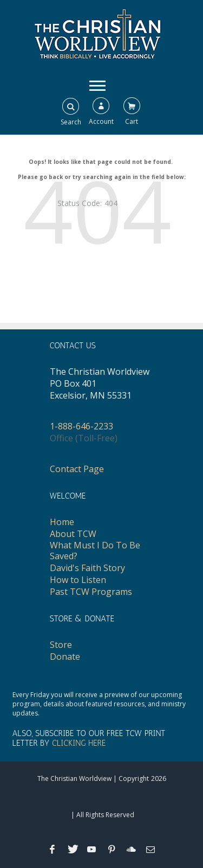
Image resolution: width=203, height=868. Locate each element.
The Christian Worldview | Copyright (93, 778)
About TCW (73, 534)
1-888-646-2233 (81, 426)
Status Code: (80, 203)
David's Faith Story (87, 568)
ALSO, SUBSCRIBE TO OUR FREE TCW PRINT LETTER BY (89, 738)
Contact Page (77, 469)
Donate (65, 657)
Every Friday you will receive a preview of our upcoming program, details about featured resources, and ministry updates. (99, 704)
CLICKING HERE (79, 743)
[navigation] (98, 85)
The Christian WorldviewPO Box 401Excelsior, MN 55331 (100, 383)
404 (111, 203)
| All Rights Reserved (102, 815)
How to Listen (78, 580)
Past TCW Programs (91, 592)
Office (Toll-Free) (84, 438)
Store (61, 645)
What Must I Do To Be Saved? (95, 551)
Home (62, 522)
